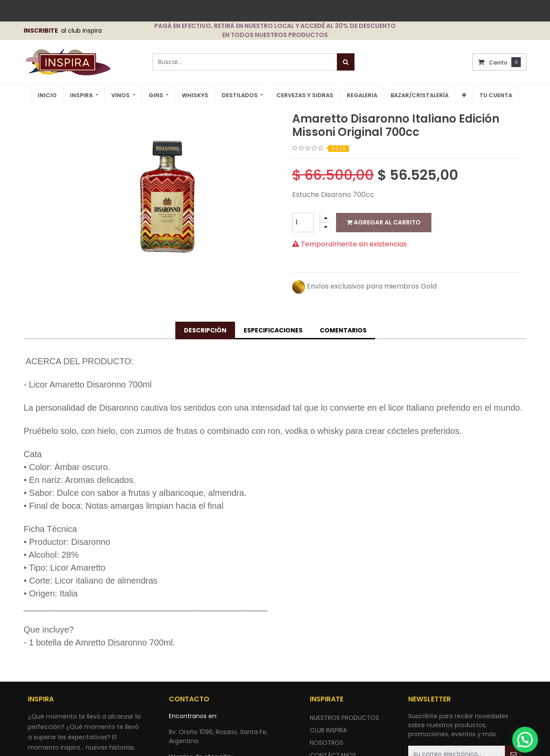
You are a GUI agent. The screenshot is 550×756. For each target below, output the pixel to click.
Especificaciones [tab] (273, 330)
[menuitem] (47, 96)
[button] (464, 95)
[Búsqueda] (346, 62)
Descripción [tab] (205, 330)
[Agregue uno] (325, 218)
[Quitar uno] (325, 227)
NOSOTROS (327, 743)
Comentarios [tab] (343, 330)
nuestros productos (344, 718)
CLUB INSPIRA (328, 730)
